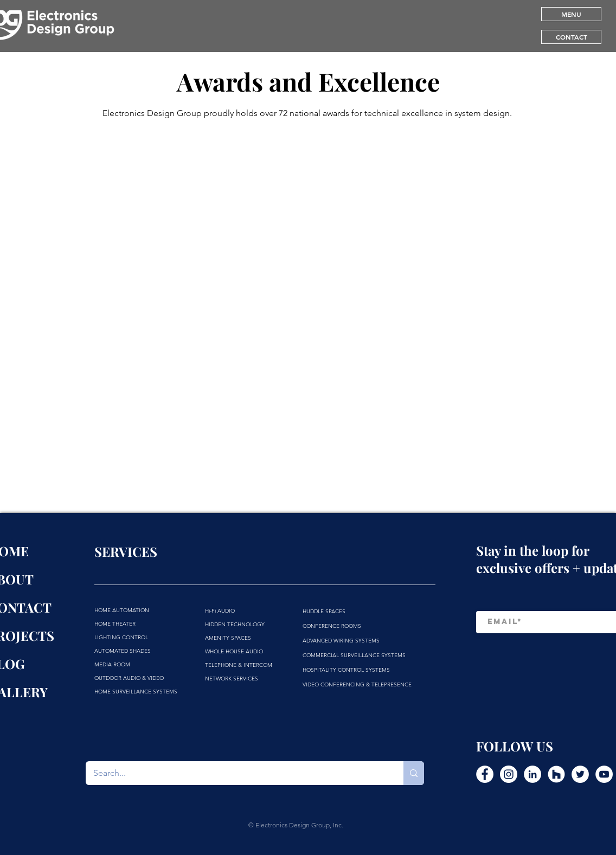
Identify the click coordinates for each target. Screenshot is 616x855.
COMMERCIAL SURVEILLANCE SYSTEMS (354, 655)
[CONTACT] (571, 37)
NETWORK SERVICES (232, 679)
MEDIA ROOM (112, 664)
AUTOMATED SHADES (123, 651)
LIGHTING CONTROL (121, 637)
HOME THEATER (115, 624)
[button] (571, 14)
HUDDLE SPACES (324, 611)
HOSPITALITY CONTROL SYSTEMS (346, 670)
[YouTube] (604, 774)
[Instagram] (509, 774)
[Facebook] (485, 774)
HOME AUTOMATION (122, 610)
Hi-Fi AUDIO (220, 611)
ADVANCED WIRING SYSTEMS (341, 641)
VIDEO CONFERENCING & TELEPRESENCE (357, 684)
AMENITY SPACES (228, 638)
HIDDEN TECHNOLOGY (235, 624)
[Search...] (237, 773)
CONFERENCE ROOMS (332, 626)
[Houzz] (556, 774)
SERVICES (126, 551)
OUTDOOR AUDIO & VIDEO (129, 678)
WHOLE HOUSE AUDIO (234, 651)
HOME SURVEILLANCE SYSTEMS (136, 692)
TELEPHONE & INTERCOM (239, 665)
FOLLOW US (515, 746)
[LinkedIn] (532, 774)
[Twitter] (580, 774)
